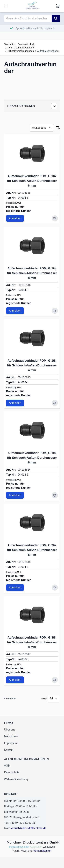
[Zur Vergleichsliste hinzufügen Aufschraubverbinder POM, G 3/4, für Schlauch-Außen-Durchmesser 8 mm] (55, 588)
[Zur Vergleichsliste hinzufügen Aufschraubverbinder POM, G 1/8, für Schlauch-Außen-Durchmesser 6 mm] (55, 495)
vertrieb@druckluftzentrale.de (28, 828)
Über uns (10, 730)
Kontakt (9, 750)
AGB (7, 766)
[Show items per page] (54, 699)
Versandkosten (42, 851)
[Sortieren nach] (42, 128)
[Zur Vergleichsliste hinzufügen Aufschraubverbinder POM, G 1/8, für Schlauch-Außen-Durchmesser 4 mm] (55, 403)
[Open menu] (6, 6)
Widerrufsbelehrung (16, 779)
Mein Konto (11, 736)
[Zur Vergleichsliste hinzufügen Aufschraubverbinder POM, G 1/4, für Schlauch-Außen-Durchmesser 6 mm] (55, 218)
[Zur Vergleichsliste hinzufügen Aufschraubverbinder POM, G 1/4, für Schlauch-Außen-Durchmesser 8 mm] (55, 311)
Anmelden (15, 218)
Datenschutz (12, 772)
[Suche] (56, 19)
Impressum (11, 743)
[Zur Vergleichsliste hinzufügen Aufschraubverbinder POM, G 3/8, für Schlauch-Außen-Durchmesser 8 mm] (55, 680)
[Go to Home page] (32, 6)
